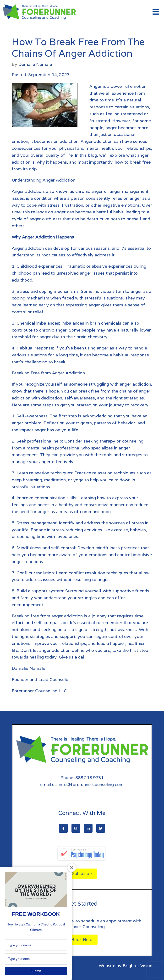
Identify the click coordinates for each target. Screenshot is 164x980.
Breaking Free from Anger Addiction (48, 373)
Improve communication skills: (47, 498)
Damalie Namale (35, 64)
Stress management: (37, 523)
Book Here (82, 940)
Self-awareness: (33, 416)
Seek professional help (39, 441)
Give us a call (72, 657)
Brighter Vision (137, 966)
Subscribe (82, 874)
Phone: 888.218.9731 (82, 778)
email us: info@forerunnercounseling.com (82, 784)
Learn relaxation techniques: (45, 473)
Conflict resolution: (36, 573)
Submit (36, 971)
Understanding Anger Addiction (44, 180)
